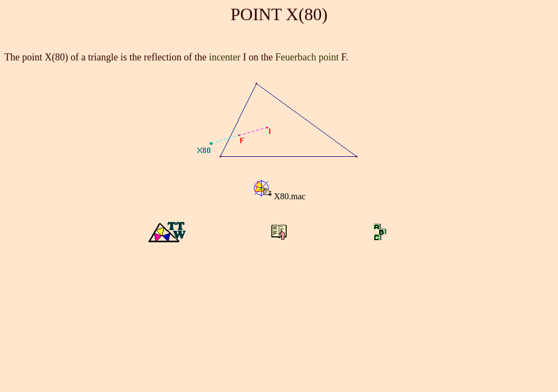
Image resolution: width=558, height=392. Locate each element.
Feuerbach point (307, 57)
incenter (225, 57)
